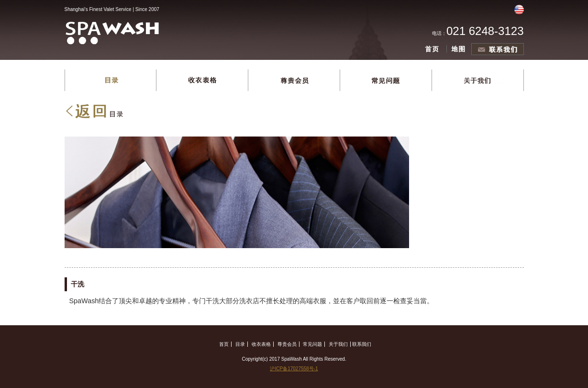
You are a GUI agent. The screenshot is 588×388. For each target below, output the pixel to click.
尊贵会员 (287, 344)
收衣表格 (261, 344)
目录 (240, 344)
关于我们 (338, 344)
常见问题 (312, 344)
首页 (224, 344)
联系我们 (362, 344)
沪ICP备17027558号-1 (294, 369)
